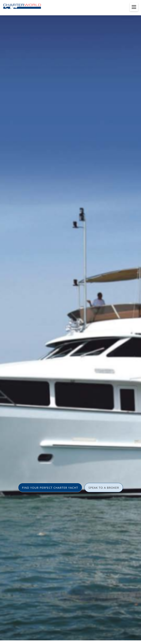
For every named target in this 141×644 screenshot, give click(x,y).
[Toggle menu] (134, 7)
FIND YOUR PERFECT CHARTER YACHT (50, 488)
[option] (70, 322)
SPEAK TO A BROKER (104, 488)
